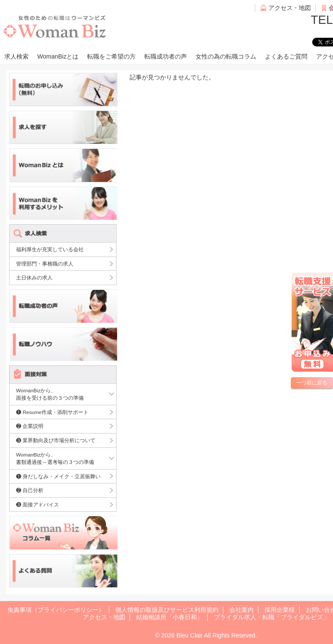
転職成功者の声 (166, 56)
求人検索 (16, 56)
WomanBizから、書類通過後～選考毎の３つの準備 (55, 458)
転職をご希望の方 (111, 56)
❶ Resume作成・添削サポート (52, 412)
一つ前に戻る (312, 383)
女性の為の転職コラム (226, 56)
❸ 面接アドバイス (38, 504)
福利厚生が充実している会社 (50, 249)
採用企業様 (280, 610)
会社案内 (242, 610)
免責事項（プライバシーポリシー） (56, 610)
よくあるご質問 (286, 56)
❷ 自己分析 (30, 490)
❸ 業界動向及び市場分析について (56, 440)
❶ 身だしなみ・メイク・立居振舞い (58, 476)
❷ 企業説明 (30, 426)
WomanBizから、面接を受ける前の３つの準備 (50, 394)
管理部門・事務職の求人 (45, 264)
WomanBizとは (58, 56)
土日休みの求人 (34, 278)
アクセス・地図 (290, 8)
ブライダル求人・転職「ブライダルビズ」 (271, 617)
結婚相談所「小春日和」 (170, 617)
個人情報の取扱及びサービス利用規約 (167, 610)
